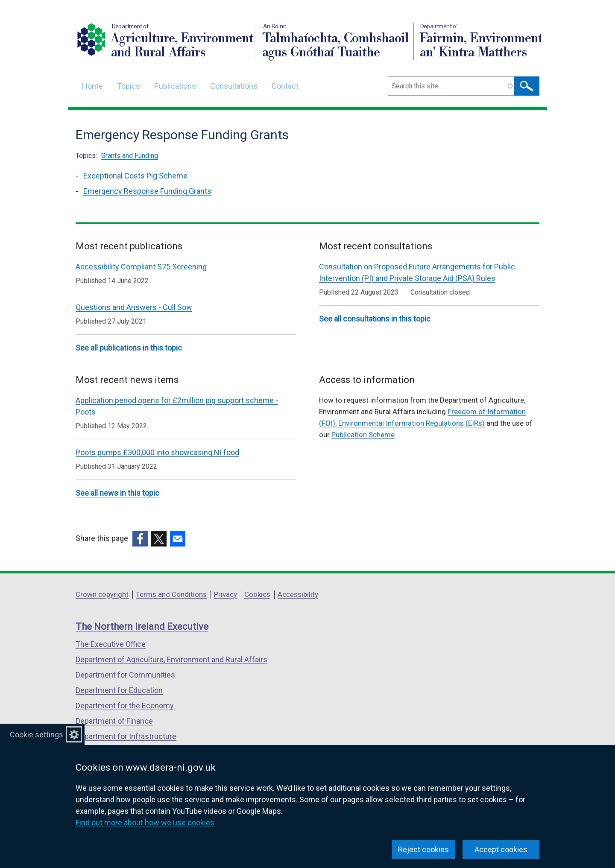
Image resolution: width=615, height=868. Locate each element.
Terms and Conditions (171, 594)
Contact (285, 86)
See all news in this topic (117, 493)
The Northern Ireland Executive (142, 627)
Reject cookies (423, 849)
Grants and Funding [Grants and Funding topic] (130, 156)
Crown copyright (102, 594)
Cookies (257, 594)
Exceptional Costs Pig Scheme (135, 176)
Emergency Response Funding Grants (147, 191)
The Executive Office (111, 644)
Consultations (234, 86)
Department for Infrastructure (126, 736)
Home (92, 86)
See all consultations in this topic (375, 319)
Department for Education (119, 690)
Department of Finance (114, 721)
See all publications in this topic (129, 348)
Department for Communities (125, 675)
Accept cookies (501, 849)
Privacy (225, 594)
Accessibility (298, 594)
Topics (129, 86)
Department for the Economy (125, 706)
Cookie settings (37, 735)
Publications (175, 86)
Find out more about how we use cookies (145, 823)
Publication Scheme (363, 435)
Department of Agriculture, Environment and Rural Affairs (171, 659)
